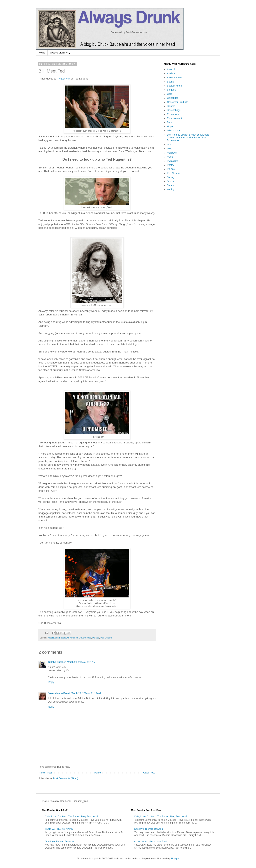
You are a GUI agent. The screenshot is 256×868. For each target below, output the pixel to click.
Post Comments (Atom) (65, 778)
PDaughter (173, 161)
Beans (170, 82)
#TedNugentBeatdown (58, 638)
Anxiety (171, 74)
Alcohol (171, 69)
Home (42, 53)
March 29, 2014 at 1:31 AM (81, 662)
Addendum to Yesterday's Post (150, 842)
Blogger (175, 859)
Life (169, 145)
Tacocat (171, 181)
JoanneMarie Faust (59, 693)
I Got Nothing (174, 131)
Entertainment (174, 118)
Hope (170, 127)
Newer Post (46, 773)
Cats (169, 94)
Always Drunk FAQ (60, 53)
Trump (170, 185)
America (74, 638)
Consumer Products (178, 102)
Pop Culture (106, 638)
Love (170, 149)
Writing (171, 189)
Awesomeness (175, 78)
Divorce (171, 106)
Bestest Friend (175, 86)
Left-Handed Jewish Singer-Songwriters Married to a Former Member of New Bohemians (188, 138)
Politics (96, 638)
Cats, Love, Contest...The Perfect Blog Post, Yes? (71, 817)
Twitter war (64, 79)
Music (170, 157)
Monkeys (172, 153)
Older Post (149, 773)
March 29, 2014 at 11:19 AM (86, 693)
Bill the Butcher (57, 662)
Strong (170, 177)
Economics (173, 114)
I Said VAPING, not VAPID (59, 829)
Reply (51, 682)
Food (170, 122)
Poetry (170, 165)
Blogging (172, 90)
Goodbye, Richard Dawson (59, 842)
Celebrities (173, 98)
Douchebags (85, 638)
